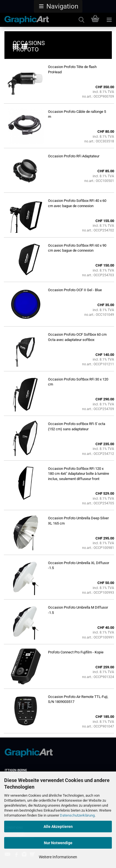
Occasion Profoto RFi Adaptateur (74, 156)
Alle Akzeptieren (58, 827)
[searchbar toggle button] (81, 20)
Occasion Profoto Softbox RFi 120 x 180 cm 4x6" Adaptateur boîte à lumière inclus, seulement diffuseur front (79, 474)
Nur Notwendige (58, 843)
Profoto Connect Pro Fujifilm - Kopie (76, 652)
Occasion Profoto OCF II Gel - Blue (75, 290)
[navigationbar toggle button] (109, 20)
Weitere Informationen (58, 857)
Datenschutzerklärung (77, 815)
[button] (58, 6)
